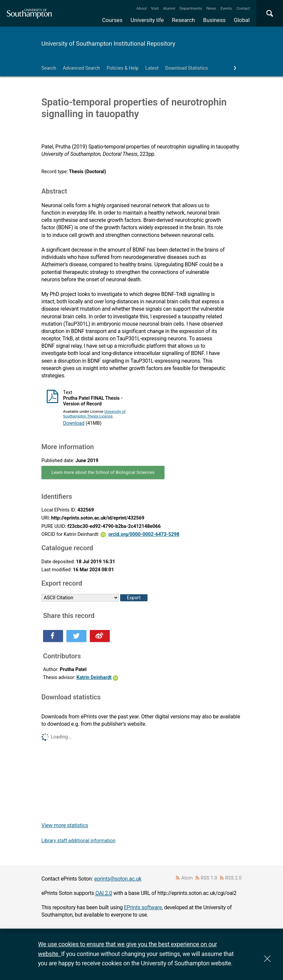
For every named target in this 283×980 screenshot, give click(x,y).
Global (242, 20)
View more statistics (65, 825)
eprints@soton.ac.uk (118, 879)
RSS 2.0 (234, 878)
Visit (155, 8)
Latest (152, 68)
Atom (187, 878)
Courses (112, 20)
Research (183, 20)
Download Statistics (187, 68)
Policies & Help (122, 68)
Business (215, 20)
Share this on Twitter (76, 636)
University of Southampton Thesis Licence (94, 414)
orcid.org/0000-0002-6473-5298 (144, 534)
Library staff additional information (78, 841)
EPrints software (143, 907)
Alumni (169, 8)
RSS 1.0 (209, 878)
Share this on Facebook (53, 636)
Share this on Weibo (100, 636)
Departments (191, 8)
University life (147, 20)
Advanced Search (81, 68)
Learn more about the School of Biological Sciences (103, 472)
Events (226, 8)
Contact (243, 8)
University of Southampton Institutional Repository (108, 44)
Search (49, 68)
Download (74, 423)
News (211, 8)
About (142, 8)
